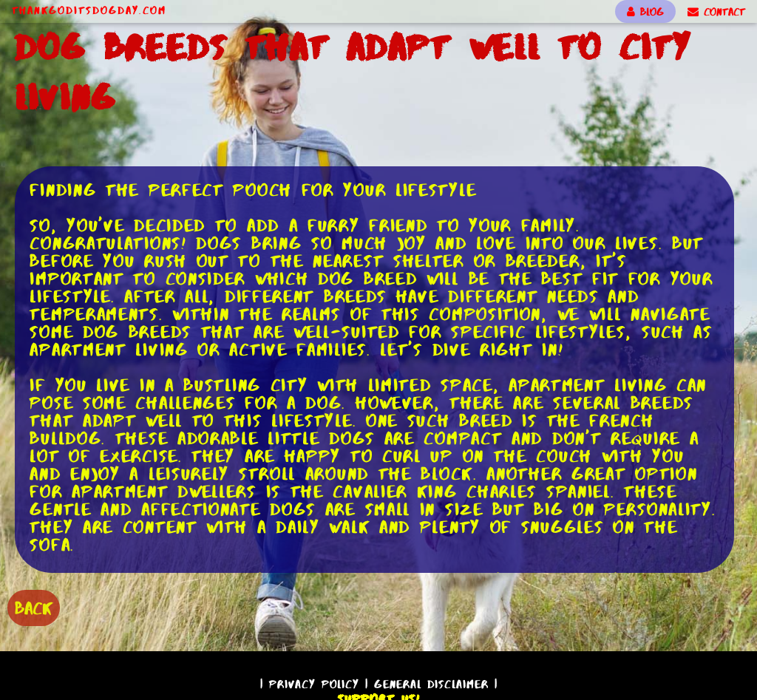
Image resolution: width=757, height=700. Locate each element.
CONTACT (716, 12)
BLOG (645, 12)
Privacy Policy (314, 684)
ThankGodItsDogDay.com (89, 10)
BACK (34, 608)
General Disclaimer (431, 684)
